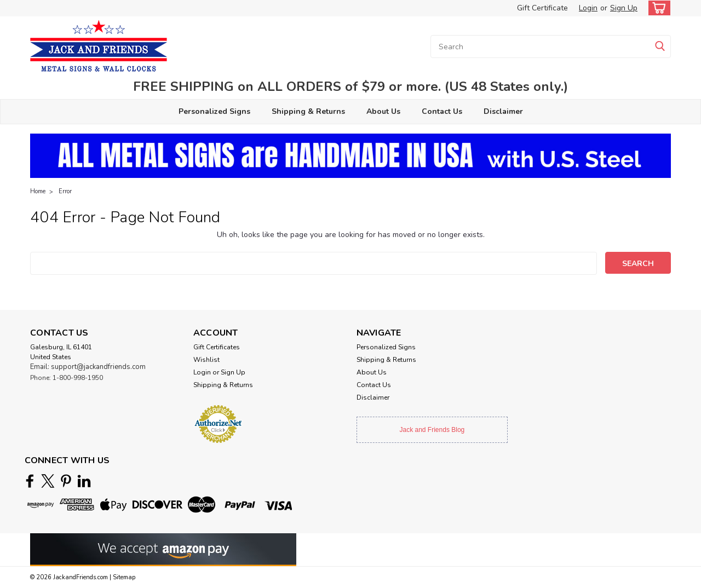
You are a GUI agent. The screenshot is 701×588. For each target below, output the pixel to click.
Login (588, 8)
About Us (383, 111)
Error (65, 191)
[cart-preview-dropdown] (657, 8)
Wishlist (206, 360)
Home (38, 191)
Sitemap (124, 577)
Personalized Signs (214, 111)
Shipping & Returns (308, 111)
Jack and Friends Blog (432, 430)
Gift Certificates (217, 347)
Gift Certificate (542, 8)
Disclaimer (503, 111)
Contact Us (442, 111)
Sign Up (624, 8)
